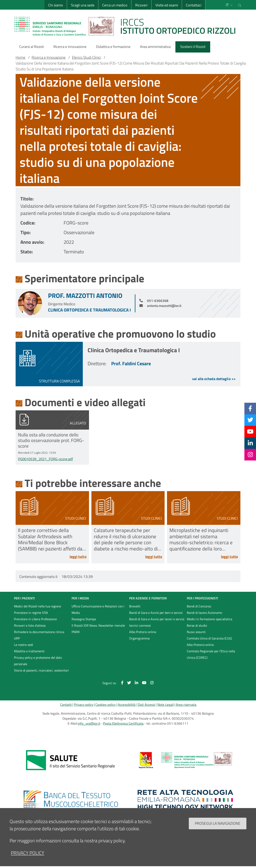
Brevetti (135, 606)
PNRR (76, 632)
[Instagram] (250, 454)
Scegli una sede (82, 5)
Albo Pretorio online (143, 632)
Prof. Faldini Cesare (131, 363)
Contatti (66, 705)
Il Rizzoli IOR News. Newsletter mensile (98, 625)
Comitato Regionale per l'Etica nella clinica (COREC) (211, 654)
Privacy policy (84, 705)
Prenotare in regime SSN (31, 613)
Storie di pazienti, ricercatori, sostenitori (41, 670)
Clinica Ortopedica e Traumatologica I (89, 310)
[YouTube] (250, 431)
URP (17, 638)
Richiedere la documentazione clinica (39, 632)
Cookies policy (105, 705)
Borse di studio (197, 625)
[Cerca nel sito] (240, 5)
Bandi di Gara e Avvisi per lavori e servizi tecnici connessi (157, 622)
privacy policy (27, 853)
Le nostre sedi (23, 645)
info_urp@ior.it (89, 723)
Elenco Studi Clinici (86, 57)
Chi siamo (56, 5)
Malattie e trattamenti (29, 651)
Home (20, 57)
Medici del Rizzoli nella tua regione (37, 606)
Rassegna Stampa (84, 619)
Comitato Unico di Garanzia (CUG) (209, 638)
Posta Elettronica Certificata (123, 723)
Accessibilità (127, 705)
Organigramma (139, 638)
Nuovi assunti (196, 632)
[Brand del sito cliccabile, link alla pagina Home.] (128, 26)
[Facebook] (250, 408)
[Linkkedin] (250, 443)
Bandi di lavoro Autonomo (204, 613)
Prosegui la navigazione (218, 823)
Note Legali (166, 705)
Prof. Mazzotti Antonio (85, 295)
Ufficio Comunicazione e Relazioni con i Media (98, 609)
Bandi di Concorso (199, 606)
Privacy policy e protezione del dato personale (38, 661)
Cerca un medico (115, 5)
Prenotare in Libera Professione (35, 619)
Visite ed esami (167, 5)
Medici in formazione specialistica (209, 619)
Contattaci (194, 5)
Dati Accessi (146, 705)
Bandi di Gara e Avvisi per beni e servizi (156, 613)
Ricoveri (141, 5)
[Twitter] (250, 420)
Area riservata (186, 705)
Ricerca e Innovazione (49, 57)
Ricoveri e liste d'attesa (30, 625)
